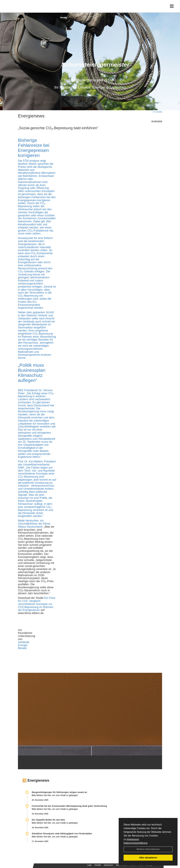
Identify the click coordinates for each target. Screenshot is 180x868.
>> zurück (157, 112)
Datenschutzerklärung (136, 843)
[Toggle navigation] (172, 9)
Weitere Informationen (148, 849)
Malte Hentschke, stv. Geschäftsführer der (31, 522)
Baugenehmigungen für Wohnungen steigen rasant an (59, 792)
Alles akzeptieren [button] (148, 858)
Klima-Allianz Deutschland (34, 525)
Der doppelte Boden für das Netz (48, 820)
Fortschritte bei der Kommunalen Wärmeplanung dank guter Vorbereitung (69, 806)
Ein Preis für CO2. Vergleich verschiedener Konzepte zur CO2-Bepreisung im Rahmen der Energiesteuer (37, 604)
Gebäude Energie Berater (24, 645)
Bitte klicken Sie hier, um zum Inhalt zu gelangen (55, 795)
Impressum (133, 839)
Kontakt (98, 865)
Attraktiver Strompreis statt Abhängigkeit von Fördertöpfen (62, 834)
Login (89, 865)
